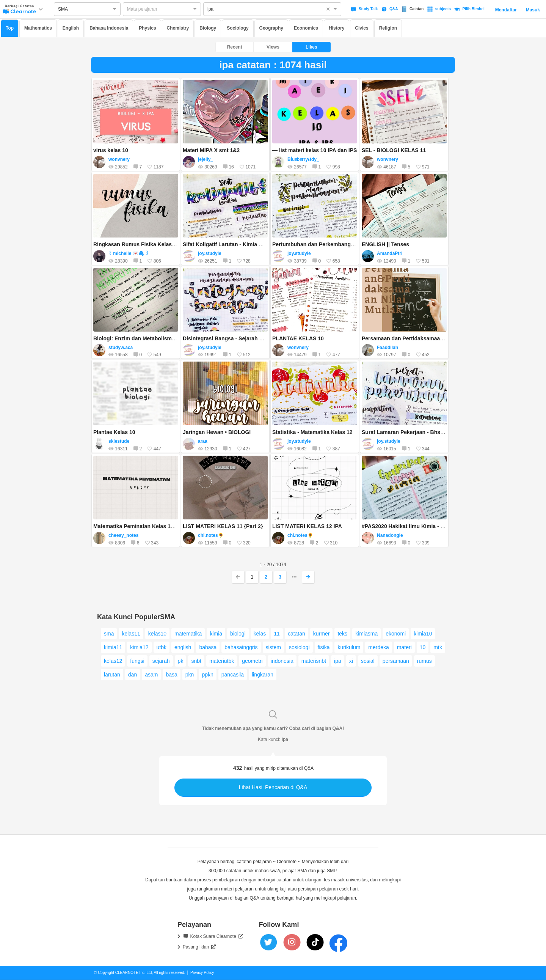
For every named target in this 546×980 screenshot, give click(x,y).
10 (423, 647)
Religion (388, 28)
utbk (162, 647)
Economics (306, 28)
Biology (208, 28)
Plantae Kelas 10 (114, 432)
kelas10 (157, 634)
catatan (297, 634)
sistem (273, 647)
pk (181, 661)
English (71, 28)
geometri (252, 661)
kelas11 (131, 634)
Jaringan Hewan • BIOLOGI (217, 432)
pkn (190, 675)
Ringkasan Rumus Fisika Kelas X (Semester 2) (152, 244)
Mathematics (38, 28)
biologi (238, 634)
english (183, 647)
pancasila (233, 675)
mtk (438, 647)
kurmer (322, 634)
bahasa (208, 647)
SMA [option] (63, 9)
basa (171, 675)
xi (351, 661)
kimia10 (423, 634)
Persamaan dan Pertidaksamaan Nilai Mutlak (418, 338)
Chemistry (178, 28)
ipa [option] (210, 9)
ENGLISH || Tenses (385, 244)
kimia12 (139, 647)
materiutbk (222, 661)
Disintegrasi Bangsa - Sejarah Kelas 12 (232, 338)
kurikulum (349, 647)
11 (277, 634)
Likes (311, 47)
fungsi (137, 661)
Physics (147, 28)
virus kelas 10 (111, 150)
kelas (260, 634)
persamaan (396, 661)
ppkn (207, 675)
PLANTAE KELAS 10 (298, 338)
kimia (216, 634)
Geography (271, 28)
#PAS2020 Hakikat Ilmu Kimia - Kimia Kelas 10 (420, 526)
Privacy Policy (202, 973)
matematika (188, 634)
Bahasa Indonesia (109, 28)
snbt (196, 661)
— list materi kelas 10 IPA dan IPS (315, 150)
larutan (112, 675)
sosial (368, 661)
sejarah (161, 661)
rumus (424, 661)
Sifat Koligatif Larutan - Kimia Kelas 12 (231, 244)
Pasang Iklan (199, 947)
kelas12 (113, 661)
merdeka (378, 647)
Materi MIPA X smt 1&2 (211, 150)
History (337, 28)
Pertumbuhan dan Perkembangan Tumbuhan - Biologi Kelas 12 (351, 244)
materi (404, 647)
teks (342, 634)
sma (109, 634)
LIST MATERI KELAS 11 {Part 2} (223, 526)
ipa (338, 661)
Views (273, 47)
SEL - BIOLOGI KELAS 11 (394, 150)
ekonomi (396, 634)
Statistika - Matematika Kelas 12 (312, 432)
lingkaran (263, 675)
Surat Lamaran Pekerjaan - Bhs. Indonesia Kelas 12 (426, 432)
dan (133, 675)
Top (10, 28)
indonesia (282, 661)
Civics (362, 28)
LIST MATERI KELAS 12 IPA (307, 526)
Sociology (238, 28)
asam (151, 675)
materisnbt (314, 661)
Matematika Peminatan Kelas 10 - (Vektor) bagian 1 (157, 526)
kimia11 (113, 647)
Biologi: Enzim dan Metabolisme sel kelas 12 (149, 338)
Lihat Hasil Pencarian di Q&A (273, 787)
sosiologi (299, 647)
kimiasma (366, 634)
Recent (235, 47)
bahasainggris (241, 647)
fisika (324, 647)
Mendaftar (506, 10)
